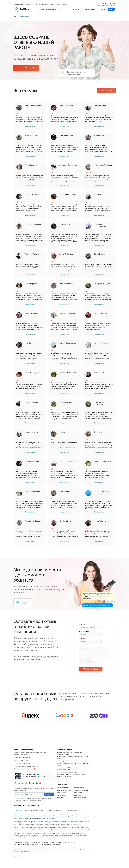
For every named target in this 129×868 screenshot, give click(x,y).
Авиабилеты (60, 798)
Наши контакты (61, 795)
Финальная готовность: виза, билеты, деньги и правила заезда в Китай (73, 764)
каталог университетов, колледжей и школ (33, 833)
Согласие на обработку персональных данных (26, 844)
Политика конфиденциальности (22, 842)
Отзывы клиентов (79, 788)
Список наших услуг (62, 793)
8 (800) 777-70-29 (108, 4)
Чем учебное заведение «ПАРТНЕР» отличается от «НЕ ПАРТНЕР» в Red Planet (71, 753)
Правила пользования (55, 842)
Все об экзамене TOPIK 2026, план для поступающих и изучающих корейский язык (71, 776)
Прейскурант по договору (70, 842)
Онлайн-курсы (78, 793)
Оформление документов (81, 790)
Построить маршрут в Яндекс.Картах (25, 769)
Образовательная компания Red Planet (24, 815)
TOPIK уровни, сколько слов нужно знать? (68, 772)
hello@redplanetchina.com (23, 757)
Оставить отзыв (26, 68)
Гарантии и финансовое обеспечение (50, 844)
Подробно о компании (62, 788)
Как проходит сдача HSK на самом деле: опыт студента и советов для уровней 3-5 (72, 769)
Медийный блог (78, 795)
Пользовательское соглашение (40, 842)
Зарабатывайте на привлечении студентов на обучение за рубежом (72, 758)
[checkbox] (15, 799)
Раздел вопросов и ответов (64, 790)
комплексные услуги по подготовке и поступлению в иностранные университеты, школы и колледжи (41, 817)
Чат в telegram (22, 602)
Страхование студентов (81, 798)
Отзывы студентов (25, 17)
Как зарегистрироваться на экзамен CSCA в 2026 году (71, 761)
